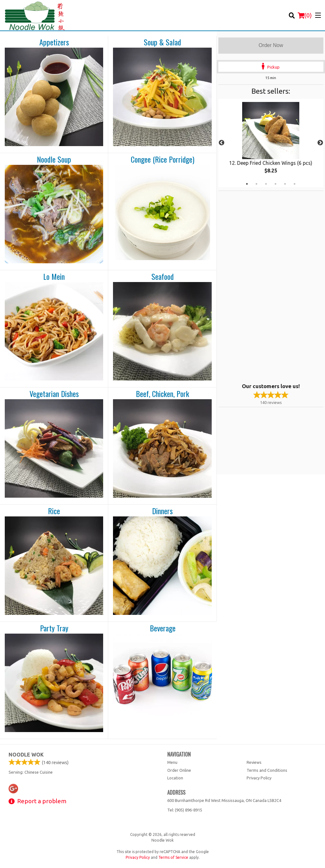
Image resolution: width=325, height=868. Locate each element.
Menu (172, 762)
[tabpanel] (271, 143)
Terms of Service (173, 857)
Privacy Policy (259, 778)
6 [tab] (295, 184)
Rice (54, 511)
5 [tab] (285, 184)
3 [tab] (266, 184)
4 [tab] (275, 184)
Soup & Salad (162, 42)
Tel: (185, 810)
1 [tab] (247, 184)
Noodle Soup (54, 159)
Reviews (254, 762)
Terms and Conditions (267, 770)
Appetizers (54, 42)
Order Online (179, 770)
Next (320, 143)
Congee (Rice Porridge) (162, 159)
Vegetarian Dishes (54, 394)
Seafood (162, 277)
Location (175, 778)
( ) (305, 15)
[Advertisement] (258, 286)
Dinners (162, 511)
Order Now (271, 45)
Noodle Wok (26, 755)
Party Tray (54, 628)
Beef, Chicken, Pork (162, 394)
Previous (222, 143)
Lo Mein (54, 277)
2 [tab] (256, 184)
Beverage (163, 628)
